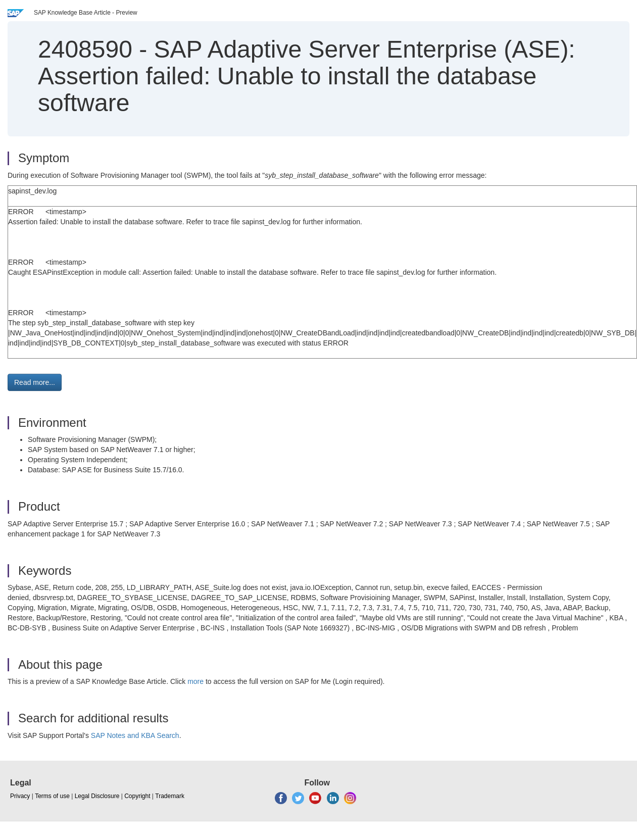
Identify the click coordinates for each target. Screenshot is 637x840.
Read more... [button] (35, 382)
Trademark (170, 796)
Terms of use (52, 796)
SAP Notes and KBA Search (135, 735)
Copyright (137, 796)
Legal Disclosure (97, 796)
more (195, 681)
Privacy (20, 796)
